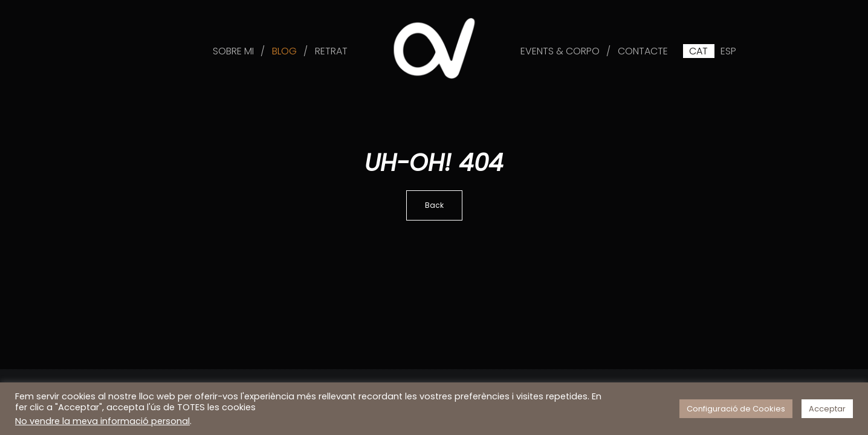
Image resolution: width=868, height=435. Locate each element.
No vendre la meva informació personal (102, 421)
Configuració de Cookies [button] (736, 409)
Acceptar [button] (827, 409)
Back (434, 205)
